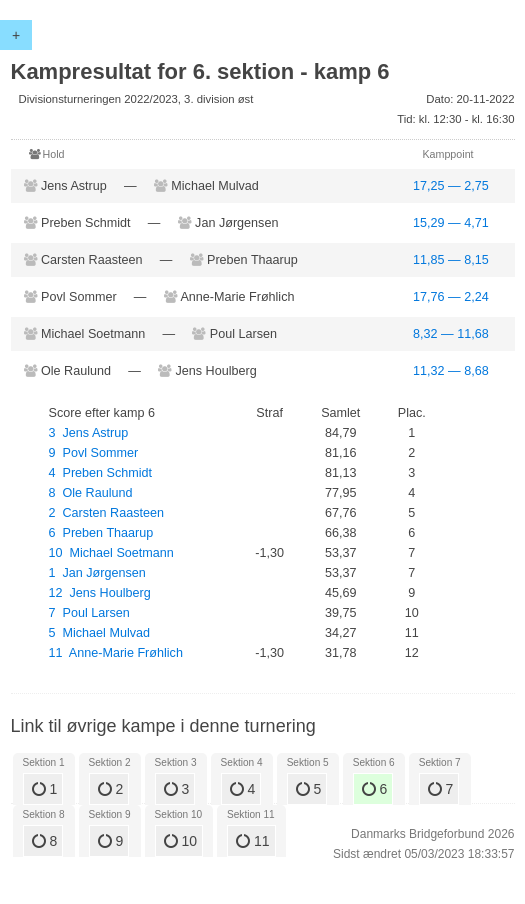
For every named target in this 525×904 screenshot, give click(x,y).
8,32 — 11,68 (451, 334)
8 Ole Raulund (91, 493)
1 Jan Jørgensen (97, 573)
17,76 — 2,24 (451, 297)
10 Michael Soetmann (111, 553)
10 (180, 841)
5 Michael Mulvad (100, 633)
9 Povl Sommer (94, 453)
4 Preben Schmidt (101, 473)
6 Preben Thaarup (101, 533)
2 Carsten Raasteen (107, 513)
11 (252, 841)
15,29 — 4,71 (451, 223)
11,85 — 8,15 (451, 260)
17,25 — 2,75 (451, 186)
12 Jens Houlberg (100, 593)
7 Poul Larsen (89, 613)
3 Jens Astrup (89, 433)
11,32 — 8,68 (451, 371)
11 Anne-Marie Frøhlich (116, 653)
